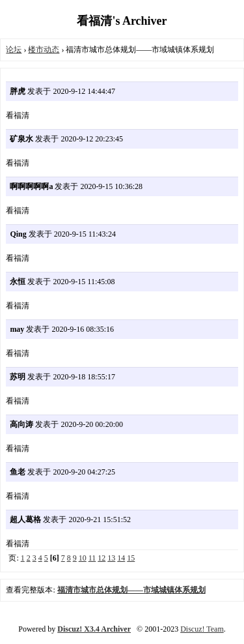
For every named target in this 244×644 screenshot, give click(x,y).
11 (92, 558)
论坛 (14, 50)
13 (111, 558)
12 (102, 558)
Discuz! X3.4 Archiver (94, 629)
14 (121, 558)
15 (131, 558)
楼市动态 (44, 50)
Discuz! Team (202, 629)
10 (83, 558)
